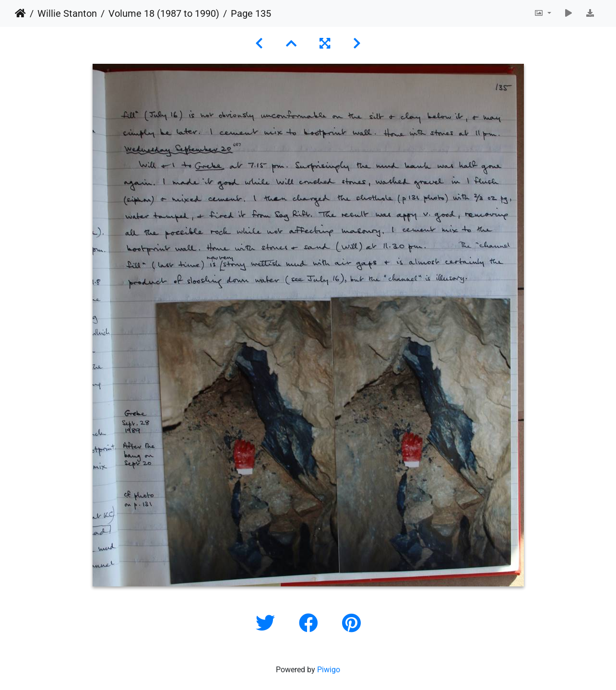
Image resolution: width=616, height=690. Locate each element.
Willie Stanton (67, 13)
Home (20, 13)
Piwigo (329, 670)
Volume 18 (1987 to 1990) (164, 13)
